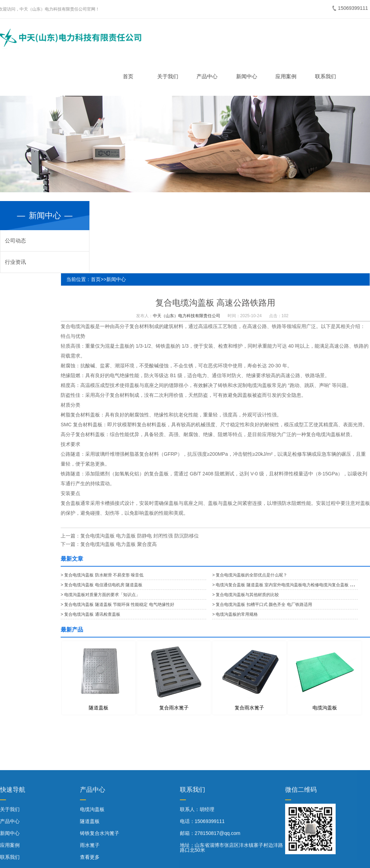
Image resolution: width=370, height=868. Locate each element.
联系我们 (327, 76)
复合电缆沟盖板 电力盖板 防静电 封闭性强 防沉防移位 (140, 536)
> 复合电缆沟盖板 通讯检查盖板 (90, 614)
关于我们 (169, 76)
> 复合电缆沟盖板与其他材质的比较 (245, 595)
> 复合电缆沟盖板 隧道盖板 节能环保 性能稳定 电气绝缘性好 (117, 605)
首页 (130, 76)
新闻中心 (248, 76)
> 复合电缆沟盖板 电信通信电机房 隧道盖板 (102, 585)
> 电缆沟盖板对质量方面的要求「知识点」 (100, 595)
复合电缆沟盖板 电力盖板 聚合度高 (119, 544)
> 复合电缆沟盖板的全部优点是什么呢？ (250, 575)
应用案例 (288, 76)
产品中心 (209, 76)
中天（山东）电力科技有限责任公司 (187, 316)
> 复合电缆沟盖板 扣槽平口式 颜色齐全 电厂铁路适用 (262, 605)
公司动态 (15, 241)
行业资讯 (15, 262)
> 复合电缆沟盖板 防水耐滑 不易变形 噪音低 (102, 575)
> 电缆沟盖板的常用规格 (235, 614)
